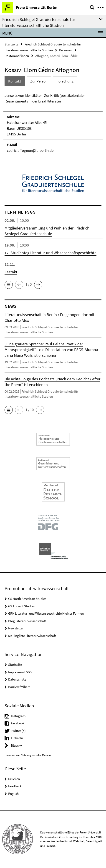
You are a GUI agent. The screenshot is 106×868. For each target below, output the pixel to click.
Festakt (11, 272)
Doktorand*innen (17, 56)
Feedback (15, 786)
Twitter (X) (18, 731)
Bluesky (16, 745)
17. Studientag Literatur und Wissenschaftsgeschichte (50, 253)
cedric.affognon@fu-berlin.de (30, 150)
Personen (66, 50)
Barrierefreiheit (19, 687)
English (13, 794)
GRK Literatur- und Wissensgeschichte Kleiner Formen (46, 613)
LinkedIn (17, 738)
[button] (9, 285)
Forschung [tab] (65, 81)
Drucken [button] (14, 779)
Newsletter (16, 628)
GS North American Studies (27, 599)
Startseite (11, 44)
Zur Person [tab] (39, 81)
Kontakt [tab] (15, 81)
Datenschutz (17, 679)
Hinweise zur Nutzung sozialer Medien (28, 755)
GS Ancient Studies (21, 606)
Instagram (18, 716)
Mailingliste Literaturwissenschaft (32, 636)
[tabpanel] (53, 125)
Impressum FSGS (20, 672)
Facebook (18, 723)
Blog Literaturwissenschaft (27, 621)
